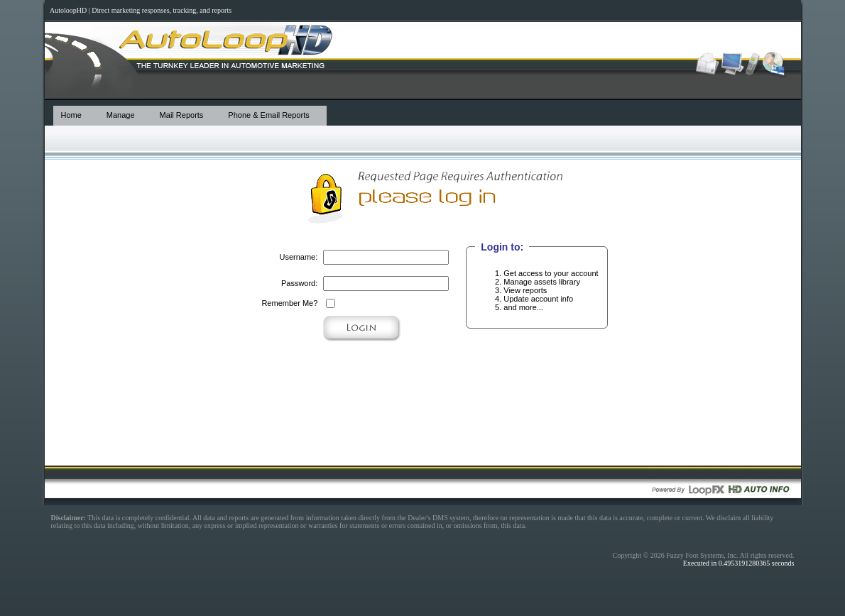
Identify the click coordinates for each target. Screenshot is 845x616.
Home (71, 115)
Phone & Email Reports (268, 115)
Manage (121, 115)
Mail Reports (182, 115)
